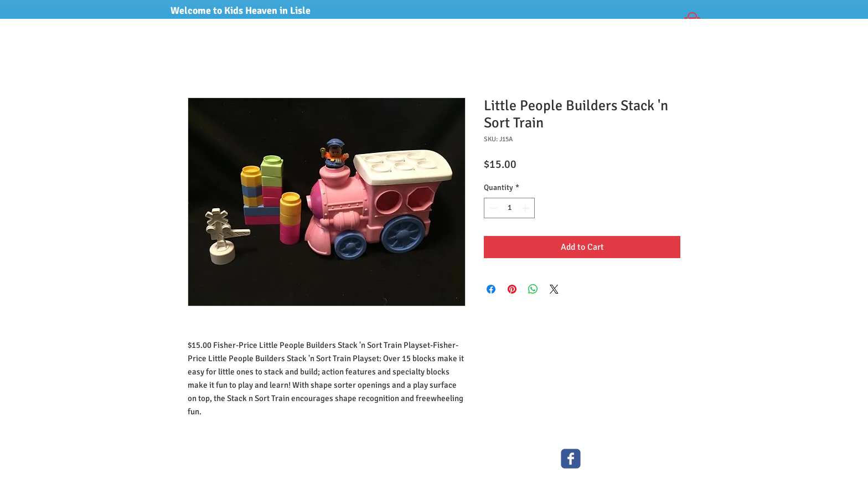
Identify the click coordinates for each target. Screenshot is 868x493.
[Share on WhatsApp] (533, 289)
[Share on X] (554, 289)
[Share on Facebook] (491, 289)
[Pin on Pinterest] (512, 289)
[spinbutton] (509, 208)
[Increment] (526, 208)
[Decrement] (492, 208)
